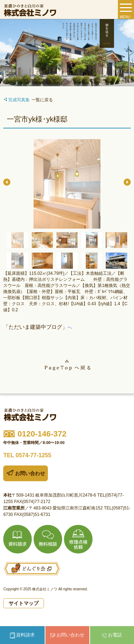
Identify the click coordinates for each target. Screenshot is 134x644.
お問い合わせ (67, 635)
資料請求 (22, 635)
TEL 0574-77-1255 (27, 455)
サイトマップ (24, 603)
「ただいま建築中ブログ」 (35, 327)
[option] (67, 184)
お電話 (112, 635)
